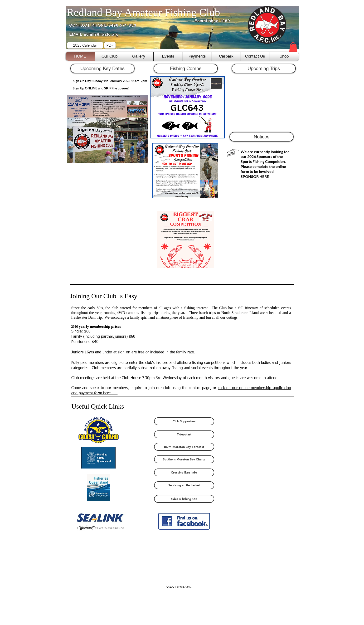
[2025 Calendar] (85, 45)
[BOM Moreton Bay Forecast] (184, 447)
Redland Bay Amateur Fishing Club (143, 12)
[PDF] (110, 45)
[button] (293, 47)
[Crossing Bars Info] (184, 472)
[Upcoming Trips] (264, 68)
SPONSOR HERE (255, 176)
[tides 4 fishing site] (184, 499)
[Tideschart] (184, 434)
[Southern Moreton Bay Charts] (184, 459)
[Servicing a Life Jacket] (184, 485)
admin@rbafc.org (101, 34)
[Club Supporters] (184, 421)
